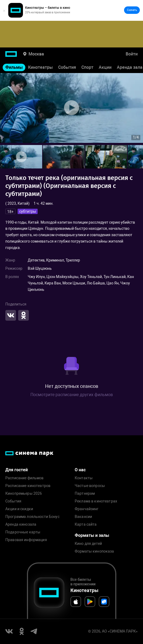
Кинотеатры (40, 67)
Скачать (132, 10)
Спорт (87, 67)
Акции (105, 67)
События (67, 67)
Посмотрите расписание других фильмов (72, 395)
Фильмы (14, 67)
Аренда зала (130, 67)
